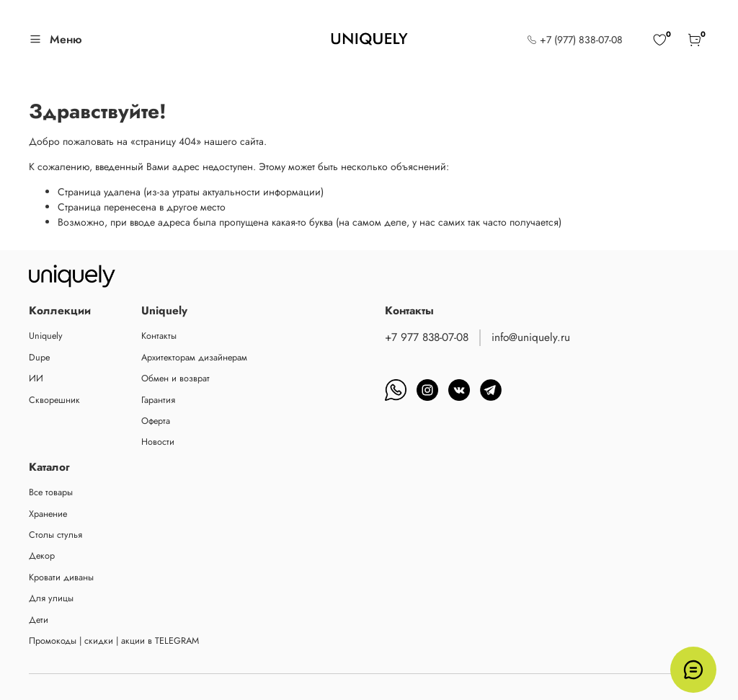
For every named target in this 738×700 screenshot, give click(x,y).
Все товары (51, 492)
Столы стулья (55, 535)
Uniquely (46, 336)
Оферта (156, 421)
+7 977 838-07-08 (427, 337)
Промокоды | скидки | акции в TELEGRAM (114, 641)
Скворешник (54, 400)
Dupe (39, 358)
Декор (42, 556)
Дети (39, 620)
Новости (158, 442)
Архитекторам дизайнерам (194, 358)
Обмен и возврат (175, 378)
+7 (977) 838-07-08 (575, 40)
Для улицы (51, 598)
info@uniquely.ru (531, 337)
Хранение (48, 514)
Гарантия (158, 400)
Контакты (159, 336)
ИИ (36, 378)
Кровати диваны (61, 577)
